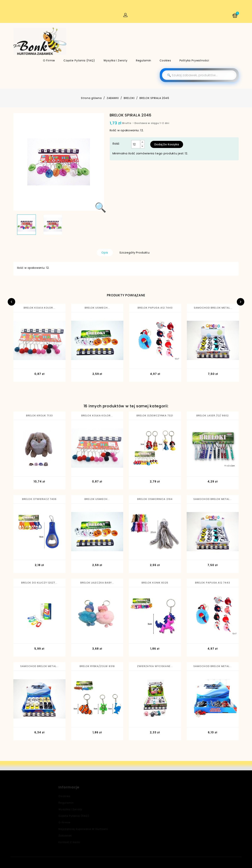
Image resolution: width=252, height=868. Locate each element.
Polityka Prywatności (194, 60)
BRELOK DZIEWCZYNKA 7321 (155, 416)
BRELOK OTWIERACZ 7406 (39, 499)
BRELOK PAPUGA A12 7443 (155, 308)
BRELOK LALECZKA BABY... (97, 583)
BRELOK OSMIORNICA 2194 (155, 499)
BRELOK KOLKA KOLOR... (39, 308)
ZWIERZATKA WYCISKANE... (155, 666)
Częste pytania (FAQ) (79, 60)
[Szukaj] (199, 75)
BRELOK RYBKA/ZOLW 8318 (97, 666)
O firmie (49, 60)
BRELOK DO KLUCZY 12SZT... (39, 583)
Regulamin (144, 60)
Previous (11, 302)
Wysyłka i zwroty (115, 60)
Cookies (165, 60)
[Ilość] (136, 144)
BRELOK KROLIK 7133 (39, 416)
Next (241, 302)
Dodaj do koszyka (167, 144)
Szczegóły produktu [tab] (135, 252)
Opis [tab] (105, 252)
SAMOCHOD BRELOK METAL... (213, 308)
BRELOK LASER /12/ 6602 (213, 416)
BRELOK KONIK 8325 (155, 583)
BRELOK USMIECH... (97, 308)
